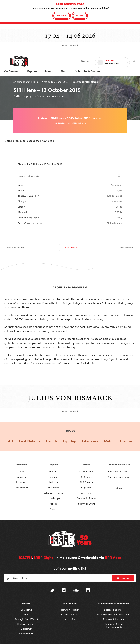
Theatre (126, 441)
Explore (54, 464)
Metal (109, 441)
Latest (21, 471)
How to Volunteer (70, 610)
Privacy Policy (26, 634)
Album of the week (54, 493)
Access (26, 614)
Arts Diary (86, 493)
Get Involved (70, 604)
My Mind (22, 212)
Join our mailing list (70, 568)
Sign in (85, 61)
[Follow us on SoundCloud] (76, 591)
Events (86, 464)
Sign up (123, 578)
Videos (54, 509)
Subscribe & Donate (119, 464)
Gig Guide (86, 488)
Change (22, 201)
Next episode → (128, 248)
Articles (54, 504)
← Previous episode (14, 248)
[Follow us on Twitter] (52, 591)
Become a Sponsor (114, 610)
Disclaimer (26, 629)
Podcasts (54, 482)
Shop (119, 488)
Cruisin (22, 207)
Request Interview (70, 614)
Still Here (33, 82)
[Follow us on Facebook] (64, 591)
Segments (21, 477)
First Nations (30, 441)
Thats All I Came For (28, 196)
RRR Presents (86, 482)
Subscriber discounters (119, 471)
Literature (90, 441)
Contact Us (26, 610)
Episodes (21, 482)
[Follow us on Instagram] (88, 591)
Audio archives (21, 488)
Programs (54, 477)
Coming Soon (86, 471)
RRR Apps (113, 558)
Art (11, 441)
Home (21, 190)
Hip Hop (69, 441)
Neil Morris (92, 82)
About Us (26, 604)
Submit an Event (86, 504)
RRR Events (86, 477)
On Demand (21, 464)
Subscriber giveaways (119, 477)
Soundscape (54, 498)
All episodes (70, 248)
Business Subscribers (114, 619)
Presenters (54, 488)
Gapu (21, 185)
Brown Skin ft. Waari (29, 218)
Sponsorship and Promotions (114, 604)
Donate (80, 15)
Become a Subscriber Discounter (114, 614)
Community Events (86, 498)
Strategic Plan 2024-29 (26, 619)
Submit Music (70, 619)
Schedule (54, 471)
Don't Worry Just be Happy (32, 223)
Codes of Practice (26, 624)
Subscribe (62, 15)
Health (51, 441)
